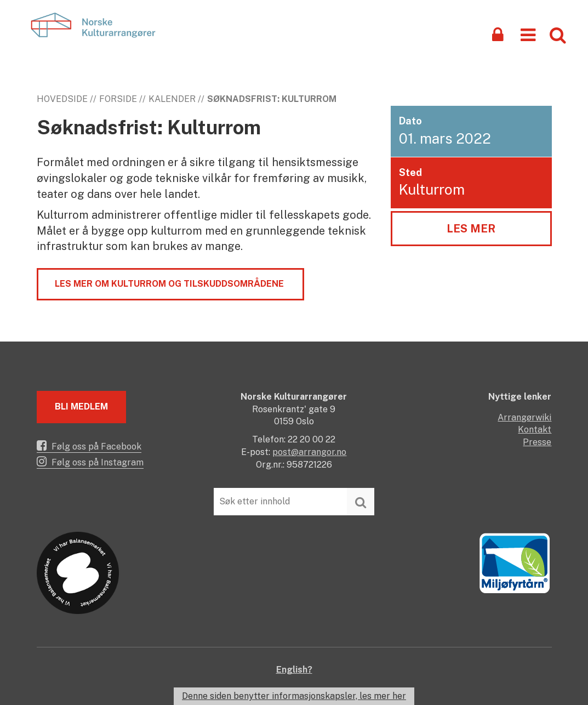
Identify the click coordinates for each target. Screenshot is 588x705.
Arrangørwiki (524, 417)
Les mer (471, 229)
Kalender (172, 99)
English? (294, 670)
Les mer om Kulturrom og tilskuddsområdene (170, 284)
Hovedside (62, 99)
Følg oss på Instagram (90, 462)
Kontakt (535, 430)
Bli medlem (81, 406)
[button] (528, 34)
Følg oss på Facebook (89, 446)
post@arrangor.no (309, 452)
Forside (118, 99)
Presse (537, 442)
